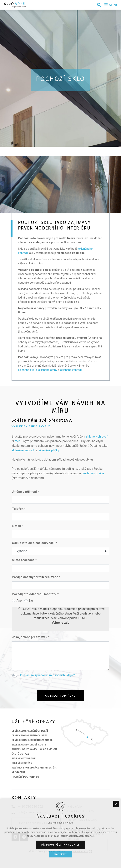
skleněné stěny (48, 370)
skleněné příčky (49, 450)
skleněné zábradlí (71, 370)
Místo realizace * (24, 560)
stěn (18, 441)
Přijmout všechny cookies (60, 845)
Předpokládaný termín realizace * (36, 577)
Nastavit (60, 854)
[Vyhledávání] (99, 5)
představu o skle (93, 473)
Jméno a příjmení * (25, 492)
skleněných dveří (97, 436)
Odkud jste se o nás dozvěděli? (34, 543)
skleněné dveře (28, 370)
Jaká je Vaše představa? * (31, 637)
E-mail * (17, 526)
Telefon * (19, 509)
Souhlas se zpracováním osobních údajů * (47, 675)
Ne (31, 601)
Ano (19, 601)
